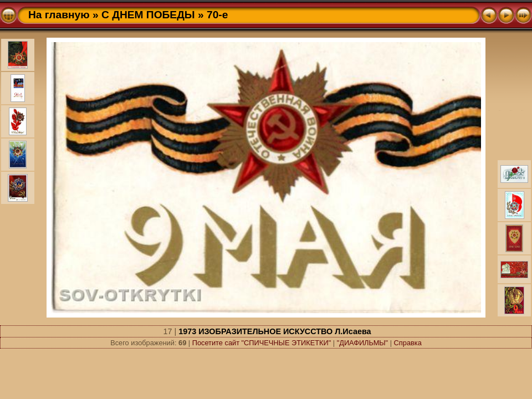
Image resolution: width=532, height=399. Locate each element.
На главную (59, 15)
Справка (408, 343)
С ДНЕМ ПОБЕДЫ (148, 15)
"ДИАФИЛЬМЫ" (363, 343)
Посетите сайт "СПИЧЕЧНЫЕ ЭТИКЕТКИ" (262, 343)
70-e (217, 15)
